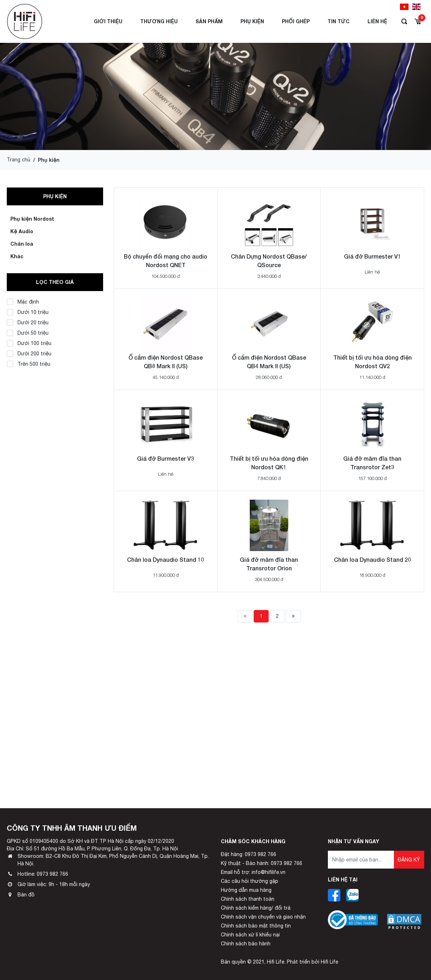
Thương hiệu (159, 21)
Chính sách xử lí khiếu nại (250, 935)
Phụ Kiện (252, 21)
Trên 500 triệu (29, 364)
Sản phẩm (209, 21)
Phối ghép (296, 21)
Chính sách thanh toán (248, 899)
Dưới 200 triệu (29, 353)
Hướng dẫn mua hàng (246, 890)
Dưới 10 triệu (28, 312)
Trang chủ (19, 160)
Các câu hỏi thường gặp (250, 881)
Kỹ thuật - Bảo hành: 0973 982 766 (262, 863)
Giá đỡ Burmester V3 (166, 458)
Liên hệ (377, 21)
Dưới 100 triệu (29, 343)
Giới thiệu (108, 21)
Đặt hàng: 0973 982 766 (249, 854)
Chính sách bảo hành (246, 944)
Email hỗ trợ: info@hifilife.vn (253, 872)
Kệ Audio (22, 231)
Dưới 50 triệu (28, 333)
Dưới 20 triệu (28, 322)
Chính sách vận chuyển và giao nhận (263, 917)
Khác (17, 256)
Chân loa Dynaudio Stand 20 (372, 559)
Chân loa (22, 244)
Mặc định (23, 302)
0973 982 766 (52, 874)
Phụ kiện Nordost (32, 219)
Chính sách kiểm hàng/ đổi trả (256, 908)
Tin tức (339, 21)
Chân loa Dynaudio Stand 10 (166, 559)
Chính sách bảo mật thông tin (256, 926)
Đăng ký (409, 860)
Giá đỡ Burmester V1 (372, 256)
